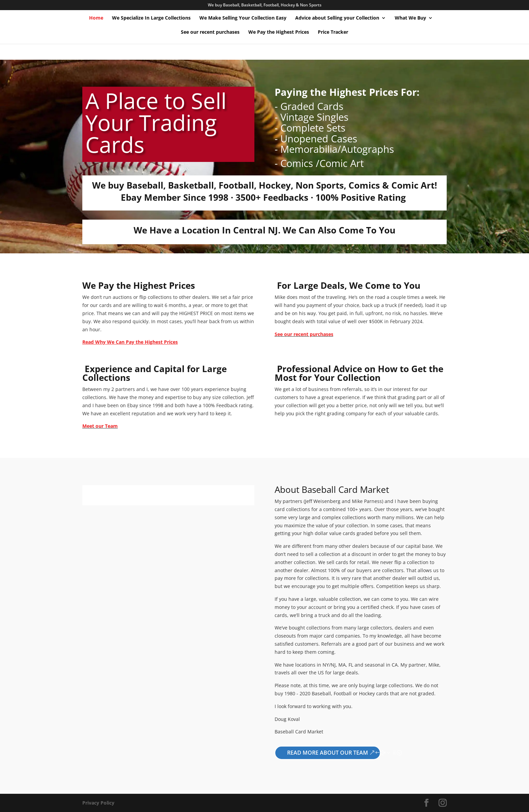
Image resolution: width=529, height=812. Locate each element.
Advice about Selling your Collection (337, 18)
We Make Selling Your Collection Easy (243, 18)
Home (96, 18)
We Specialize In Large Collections (151, 18)
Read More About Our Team (328, 753)
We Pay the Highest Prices (279, 32)
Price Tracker (333, 32)
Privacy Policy (98, 803)
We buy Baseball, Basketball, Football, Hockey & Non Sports (265, 5)
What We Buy (410, 18)
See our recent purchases (210, 32)
